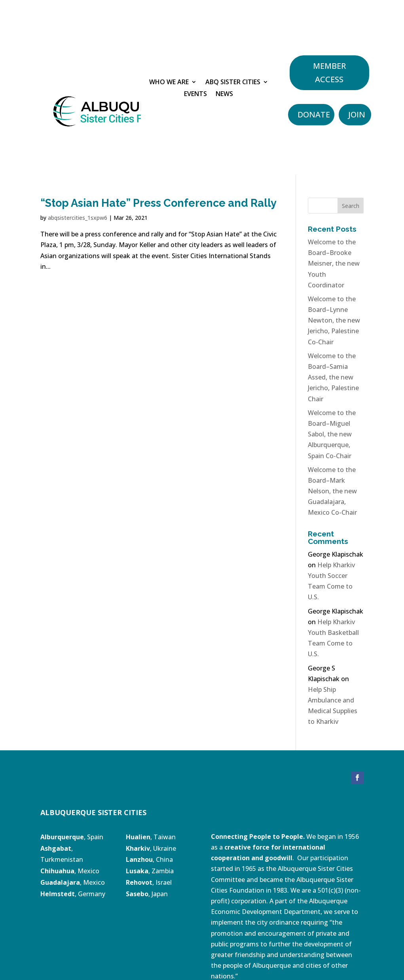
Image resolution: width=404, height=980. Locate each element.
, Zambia (150, 871)
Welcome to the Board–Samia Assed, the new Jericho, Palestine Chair (333, 377)
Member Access (329, 73)
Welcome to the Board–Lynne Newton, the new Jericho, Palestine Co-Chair (334, 320)
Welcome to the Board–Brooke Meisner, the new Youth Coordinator (334, 263)
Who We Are (169, 83)
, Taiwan (151, 837)
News (224, 94)
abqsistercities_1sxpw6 (78, 218)
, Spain (72, 837)
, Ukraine (151, 848)
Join (357, 114)
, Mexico (70, 871)
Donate (314, 114)
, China (149, 859)
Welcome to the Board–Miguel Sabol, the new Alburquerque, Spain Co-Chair (332, 434)
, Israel (162, 882)
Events (195, 94)
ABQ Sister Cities (233, 83)
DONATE (68, 782)
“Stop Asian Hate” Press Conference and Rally (158, 203)
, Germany (73, 894)
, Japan (147, 894)
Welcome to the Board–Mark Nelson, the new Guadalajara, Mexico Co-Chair (332, 491)
